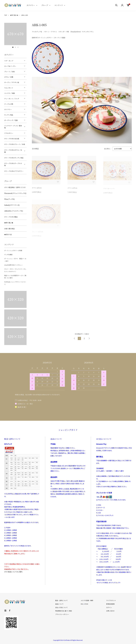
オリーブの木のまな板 (12, 139)
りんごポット (9, 88)
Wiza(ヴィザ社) (10, 199)
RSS (82, 604)
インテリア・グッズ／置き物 (13, 127)
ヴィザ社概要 (8, 255)
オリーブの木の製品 (11, 217)
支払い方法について (61, 607)
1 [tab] (13, 47)
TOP (6, 15)
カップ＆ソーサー (10, 66)
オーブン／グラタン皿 (12, 82)
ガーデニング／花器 (11, 120)
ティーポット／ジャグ (12, 99)
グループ (45, 5)
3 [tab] (18, 47)
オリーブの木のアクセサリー (14, 171)
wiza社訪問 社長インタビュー (14, 265)
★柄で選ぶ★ (14, 15)
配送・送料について (61, 600)
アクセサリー (9, 133)
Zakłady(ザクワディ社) (12, 205)
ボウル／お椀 (9, 77)
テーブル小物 (9, 104)
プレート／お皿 (9, 72)
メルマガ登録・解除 (87, 600)
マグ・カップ (9, 61)
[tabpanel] (15, 34)
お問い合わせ (110, 611)
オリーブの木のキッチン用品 (14, 158)
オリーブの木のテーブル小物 (13, 164)
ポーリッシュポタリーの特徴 (13, 251)
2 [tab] (15, 47)
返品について (59, 604)
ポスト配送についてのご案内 (13, 572)
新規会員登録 (110, 604)
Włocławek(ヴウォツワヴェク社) (15, 193)
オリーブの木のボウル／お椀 (13, 151)
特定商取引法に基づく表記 (64, 611)
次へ (89, 338)
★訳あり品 (8, 234)
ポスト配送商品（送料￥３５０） (15, 187)
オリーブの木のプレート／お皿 (15, 144)
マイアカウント (111, 600)
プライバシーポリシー (62, 614)
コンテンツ (59, 5)
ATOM (86, 604)
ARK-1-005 (25, 15)
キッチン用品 (9, 115)
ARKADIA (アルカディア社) (14, 211)
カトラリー (8, 109)
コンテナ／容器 (9, 93)
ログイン (109, 607)
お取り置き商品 (9, 229)
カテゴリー (31, 5)
